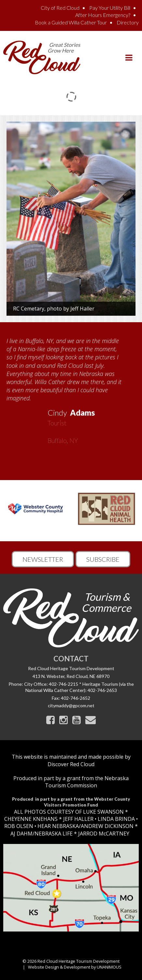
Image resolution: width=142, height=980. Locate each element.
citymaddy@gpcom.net (71, 705)
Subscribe (103, 559)
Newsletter (43, 559)
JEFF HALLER (78, 819)
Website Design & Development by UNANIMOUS (75, 967)
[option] (71, 388)
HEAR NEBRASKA (58, 826)
